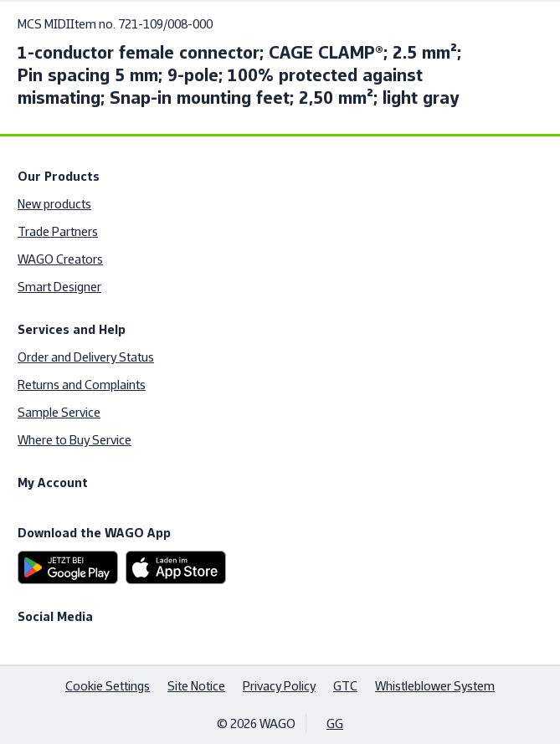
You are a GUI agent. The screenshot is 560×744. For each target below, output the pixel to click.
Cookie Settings (108, 686)
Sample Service (59, 412)
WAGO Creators (60, 259)
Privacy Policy (279, 686)
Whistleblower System (435, 686)
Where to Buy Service (74, 440)
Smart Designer (59, 287)
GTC (345, 686)
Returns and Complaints (82, 385)
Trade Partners (58, 231)
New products (54, 204)
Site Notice (196, 686)
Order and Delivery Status (86, 357)
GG (335, 723)
